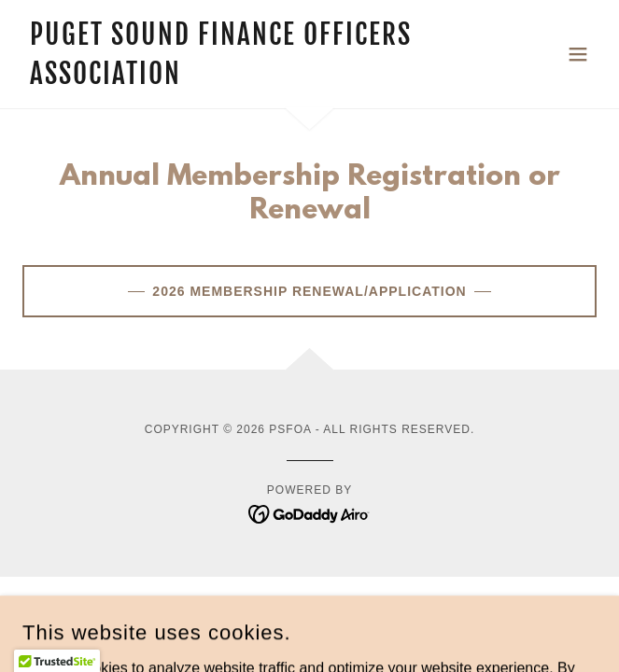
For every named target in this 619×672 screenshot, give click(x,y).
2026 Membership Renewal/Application (309, 291)
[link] (224, 79)
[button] (578, 54)
